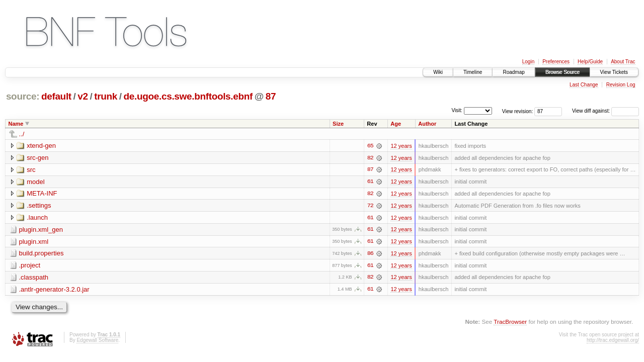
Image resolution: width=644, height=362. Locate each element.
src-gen (37, 158)
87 (271, 96)
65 (370, 146)
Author (427, 124)
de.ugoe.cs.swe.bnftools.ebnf (188, 96)
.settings (39, 206)
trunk (106, 96)
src (31, 170)
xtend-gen (41, 146)
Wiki (438, 72)
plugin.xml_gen (41, 230)
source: (23, 96)
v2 (83, 96)
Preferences (556, 62)
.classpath (34, 278)
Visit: (457, 110)
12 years (401, 146)
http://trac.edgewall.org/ (613, 342)
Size (338, 124)
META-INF (42, 194)
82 (370, 158)
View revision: (518, 111)
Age (396, 124)
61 (370, 182)
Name (16, 124)
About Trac (623, 62)
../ (22, 134)
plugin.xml (34, 242)
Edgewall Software (97, 342)
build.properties (42, 254)
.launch (37, 218)
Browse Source (562, 72)
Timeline (473, 72)
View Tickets (614, 72)
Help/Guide (590, 62)
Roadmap (513, 72)
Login (528, 62)
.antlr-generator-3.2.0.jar (54, 290)
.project (30, 266)
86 (370, 254)
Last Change (584, 85)
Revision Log (621, 85)
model (35, 182)
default (56, 96)
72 (370, 206)
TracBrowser (510, 323)
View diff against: (606, 111)
